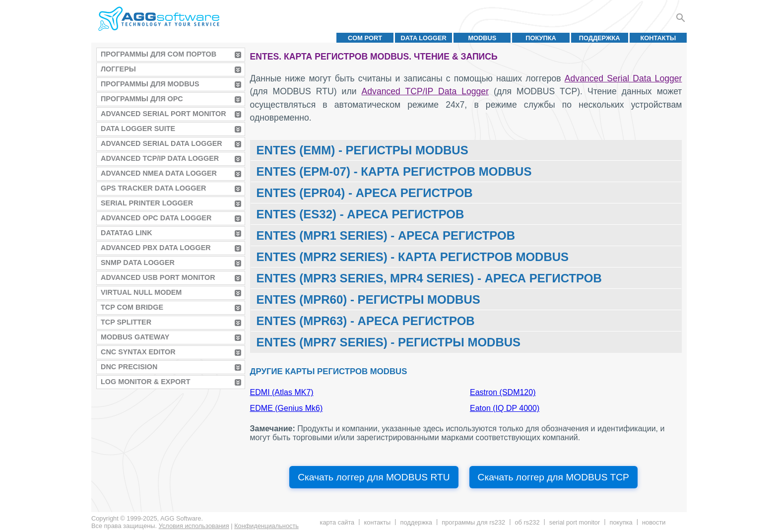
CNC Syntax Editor (138, 352)
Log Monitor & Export (145, 382)
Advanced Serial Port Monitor (163, 114)
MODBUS (482, 38)
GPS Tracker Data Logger (153, 188)
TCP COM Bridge (132, 307)
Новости (654, 522)
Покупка (541, 38)
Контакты (658, 38)
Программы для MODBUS (150, 84)
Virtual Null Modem (141, 292)
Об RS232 (527, 522)
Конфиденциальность (266, 526)
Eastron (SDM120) (503, 392)
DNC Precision (129, 367)
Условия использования (194, 526)
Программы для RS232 (473, 522)
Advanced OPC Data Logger (156, 218)
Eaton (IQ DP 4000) (505, 408)
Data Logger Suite (138, 129)
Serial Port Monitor (575, 522)
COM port (365, 38)
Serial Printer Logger (147, 203)
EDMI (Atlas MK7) (282, 392)
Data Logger (424, 38)
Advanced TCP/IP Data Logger (160, 158)
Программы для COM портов (159, 54)
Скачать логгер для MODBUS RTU (374, 477)
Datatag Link (127, 233)
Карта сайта (337, 522)
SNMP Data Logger (138, 263)
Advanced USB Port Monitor (158, 277)
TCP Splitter (126, 322)
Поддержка (600, 38)
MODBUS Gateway (135, 337)
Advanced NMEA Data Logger (159, 173)
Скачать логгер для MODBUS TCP (553, 477)
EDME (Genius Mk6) (287, 408)
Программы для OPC (142, 99)
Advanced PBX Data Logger (156, 248)
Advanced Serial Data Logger (162, 143)
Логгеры (118, 69)
